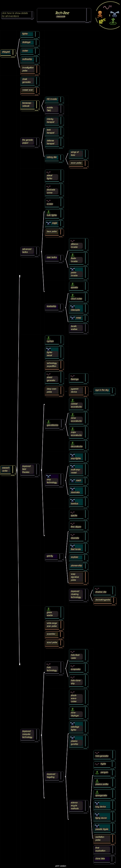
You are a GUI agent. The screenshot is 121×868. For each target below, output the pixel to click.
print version (61, 866)
